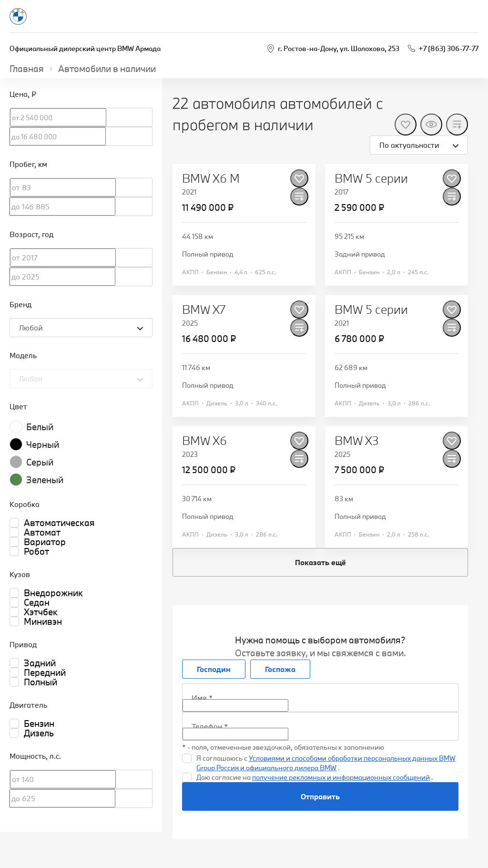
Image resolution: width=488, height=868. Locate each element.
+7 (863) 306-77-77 (448, 48)
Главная (27, 69)
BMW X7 (204, 310)
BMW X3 (357, 441)
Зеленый (45, 480)
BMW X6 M (211, 178)
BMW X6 (204, 441)
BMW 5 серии (371, 178)
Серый (40, 462)
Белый (40, 427)
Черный (43, 444)
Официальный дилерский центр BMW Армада (85, 48)
